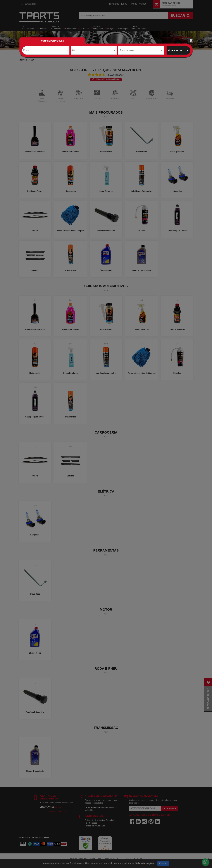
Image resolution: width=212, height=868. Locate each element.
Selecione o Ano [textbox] (127, 50)
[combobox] (46, 50)
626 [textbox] (74, 50)
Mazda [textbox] (26, 50)
